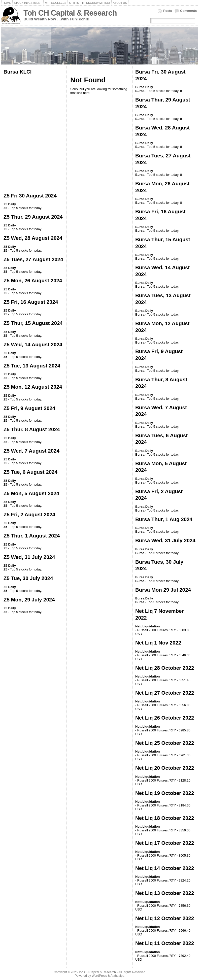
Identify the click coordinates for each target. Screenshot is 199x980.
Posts (168, 11)
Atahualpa (117, 976)
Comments (188, 11)
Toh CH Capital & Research (70, 13)
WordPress (99, 976)
